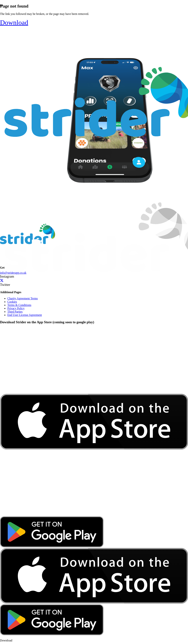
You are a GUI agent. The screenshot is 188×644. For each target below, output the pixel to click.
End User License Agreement (25, 315)
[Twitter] (2, 280)
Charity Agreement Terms (23, 298)
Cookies (12, 302)
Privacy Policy (16, 308)
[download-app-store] (94, 515)
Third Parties (15, 312)
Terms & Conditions (19, 305)
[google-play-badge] (52, 546)
